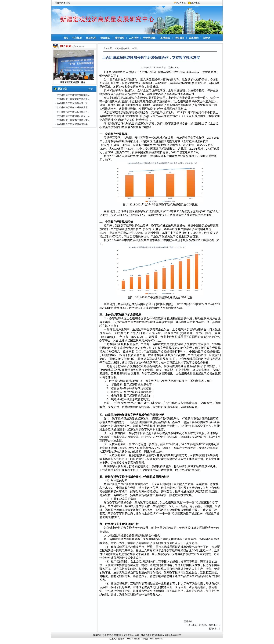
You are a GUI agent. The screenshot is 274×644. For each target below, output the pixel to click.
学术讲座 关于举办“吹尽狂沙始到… (73, 95)
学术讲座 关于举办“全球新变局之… (73, 107)
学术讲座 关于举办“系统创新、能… (73, 103)
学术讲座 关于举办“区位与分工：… (73, 112)
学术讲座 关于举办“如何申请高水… (73, 99)
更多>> (92, 89)
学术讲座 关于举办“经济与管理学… (73, 124)
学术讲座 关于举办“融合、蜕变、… (73, 116)
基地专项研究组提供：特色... (73, 82)
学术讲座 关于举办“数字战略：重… (73, 120)
